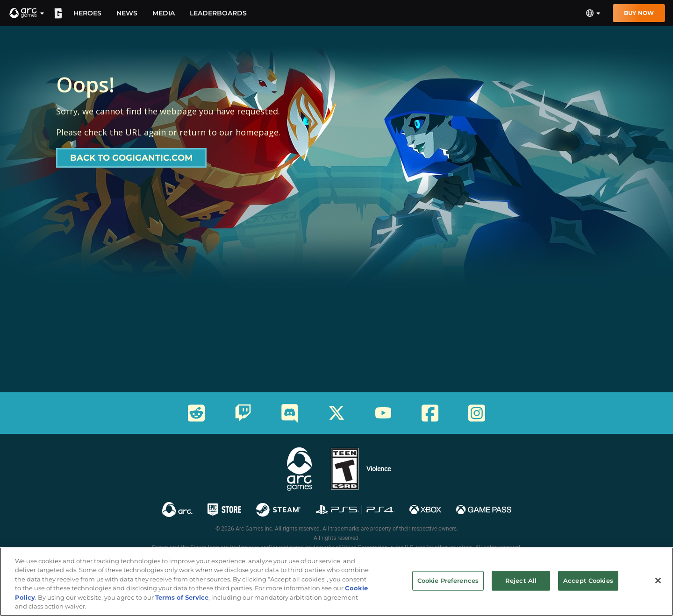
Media (164, 13)
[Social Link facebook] (430, 413)
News (127, 13)
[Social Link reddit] (196, 413)
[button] (27, 13)
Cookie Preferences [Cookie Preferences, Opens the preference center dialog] (448, 588)
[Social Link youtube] (383, 413)
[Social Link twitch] (243, 413)
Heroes (87, 13)
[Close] (658, 588)
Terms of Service (182, 604)
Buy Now (639, 13)
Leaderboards (218, 13)
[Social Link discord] (290, 413)
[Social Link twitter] (336, 413)
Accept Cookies (588, 588)
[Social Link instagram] (477, 413)
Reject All (521, 588)
